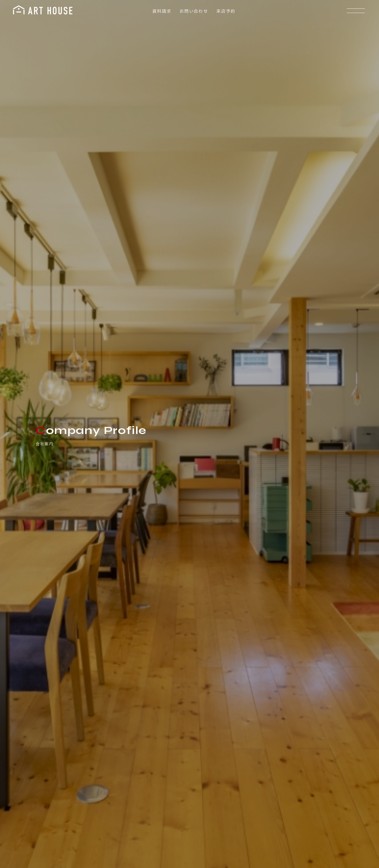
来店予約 (225, 11)
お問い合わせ (193, 11)
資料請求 (161, 11)
